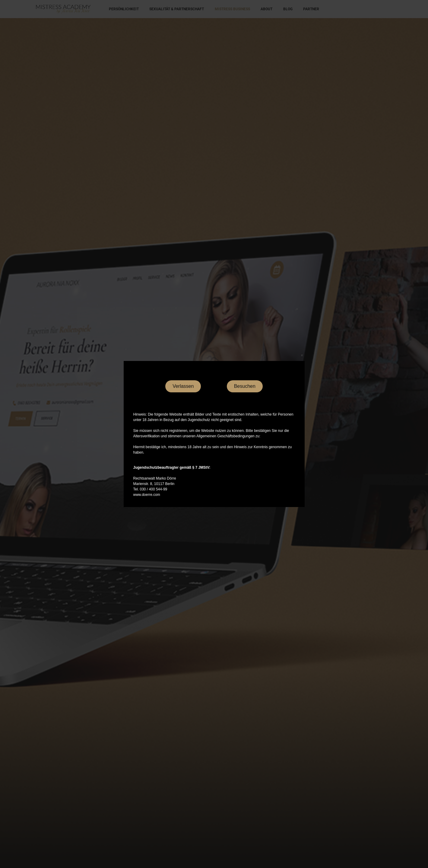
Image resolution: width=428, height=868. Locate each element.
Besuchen (245, 386)
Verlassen (183, 386)
